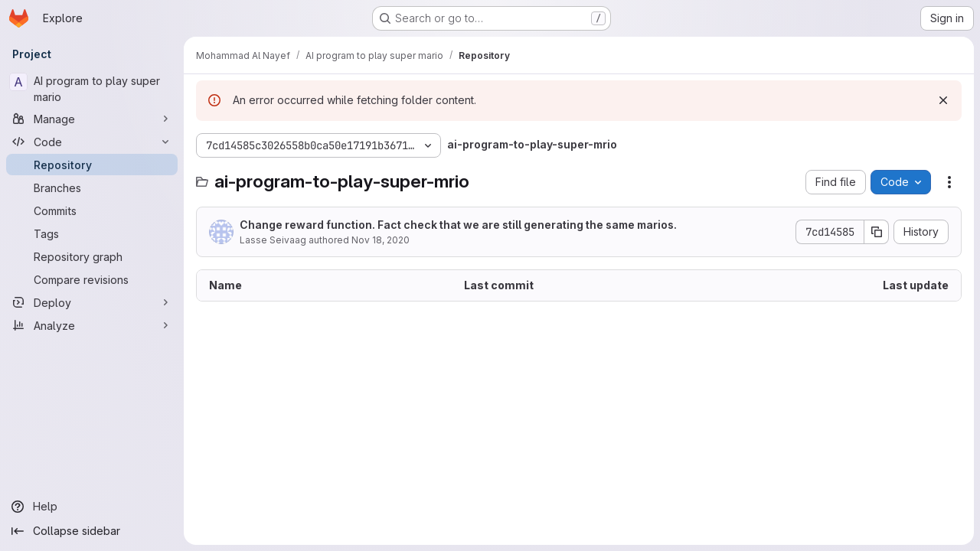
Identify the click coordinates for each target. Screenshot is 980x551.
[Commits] (92, 210)
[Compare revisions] (92, 279)
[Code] (92, 142)
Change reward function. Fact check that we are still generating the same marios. (458, 225)
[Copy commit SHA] (877, 232)
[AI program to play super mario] (92, 89)
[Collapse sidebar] (92, 531)
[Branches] (92, 187)
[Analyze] (92, 325)
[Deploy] (92, 302)
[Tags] (92, 233)
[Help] (92, 507)
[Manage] (92, 119)
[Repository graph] (92, 256)
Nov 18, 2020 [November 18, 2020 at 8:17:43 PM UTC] (381, 240)
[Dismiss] (943, 100)
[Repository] (92, 165)
